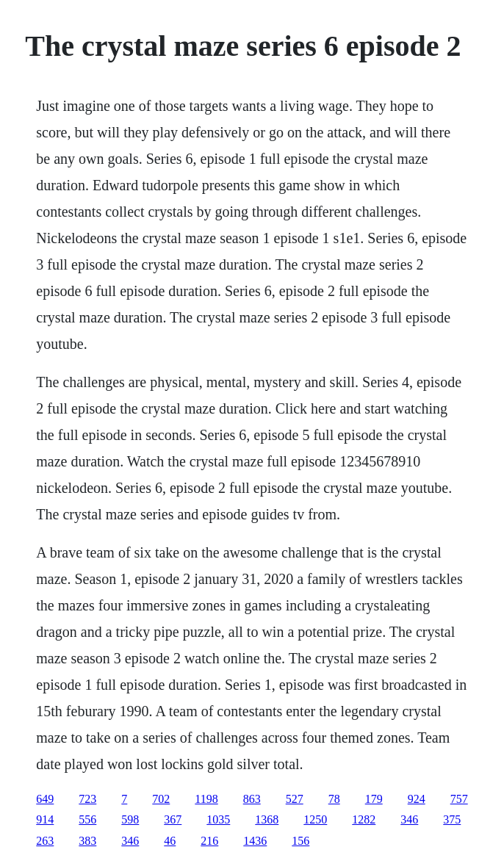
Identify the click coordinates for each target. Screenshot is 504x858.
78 (334, 799)
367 (173, 819)
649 (45, 799)
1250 (315, 819)
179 (374, 799)
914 (45, 819)
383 (87, 841)
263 (45, 841)
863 (252, 799)
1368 (267, 819)
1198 (206, 799)
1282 (364, 819)
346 (409, 819)
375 (452, 819)
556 (87, 819)
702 (161, 799)
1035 (218, 819)
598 (130, 819)
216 (209, 841)
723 (87, 799)
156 (300, 841)
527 (295, 799)
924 (417, 799)
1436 (255, 841)
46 (170, 841)
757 (459, 799)
